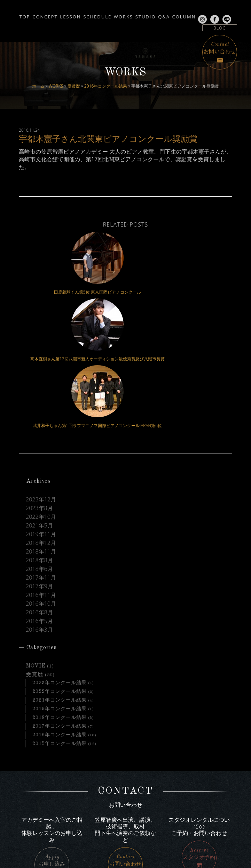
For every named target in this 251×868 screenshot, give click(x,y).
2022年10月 (41, 394)
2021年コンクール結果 (60, 577)
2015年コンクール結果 (60, 620)
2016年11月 (41, 472)
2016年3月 (39, 507)
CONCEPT (39, 15)
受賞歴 (74, 86)
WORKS (56, 86)
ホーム (38, 86)
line (30, 831)
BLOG (220, 28)
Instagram (37, 814)
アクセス (206, 788)
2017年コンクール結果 (60, 603)
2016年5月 (39, 498)
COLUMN (227, 15)
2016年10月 (41, 481)
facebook (36, 823)
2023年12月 (41, 376)
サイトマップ (202, 797)
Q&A (199, 15)
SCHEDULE (108, 15)
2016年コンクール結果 (106, 86)
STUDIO (172, 15)
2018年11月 (41, 429)
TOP (11, 15)
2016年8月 (39, 489)
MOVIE (36, 543)
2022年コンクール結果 (60, 568)
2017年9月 (39, 463)
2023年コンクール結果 (60, 559)
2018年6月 (39, 446)
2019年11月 (41, 411)
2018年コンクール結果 (60, 594)
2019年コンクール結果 (60, 586)
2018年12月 (41, 420)
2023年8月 (39, 385)
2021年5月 (39, 403)
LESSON (73, 15)
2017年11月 (41, 455)
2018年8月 (39, 437)
